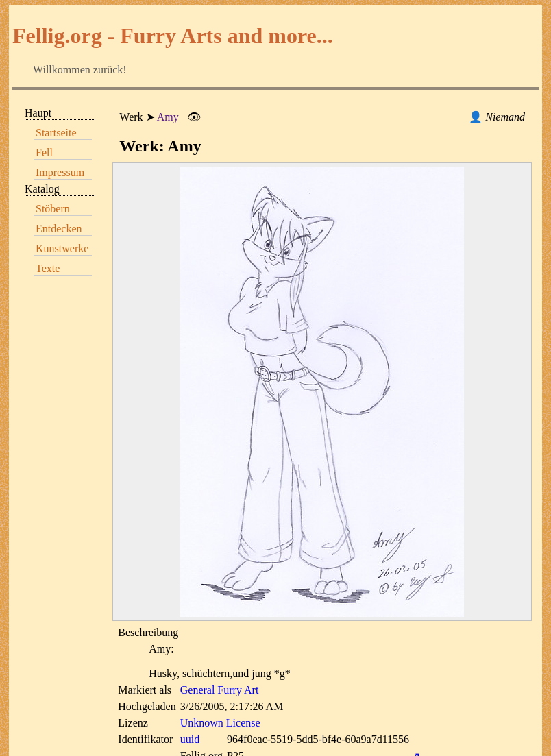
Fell (44, 153)
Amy (168, 117)
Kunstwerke (62, 248)
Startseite (56, 133)
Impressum (60, 172)
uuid (190, 739)
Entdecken (59, 229)
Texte (48, 268)
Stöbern (53, 209)
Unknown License (220, 723)
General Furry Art (220, 690)
